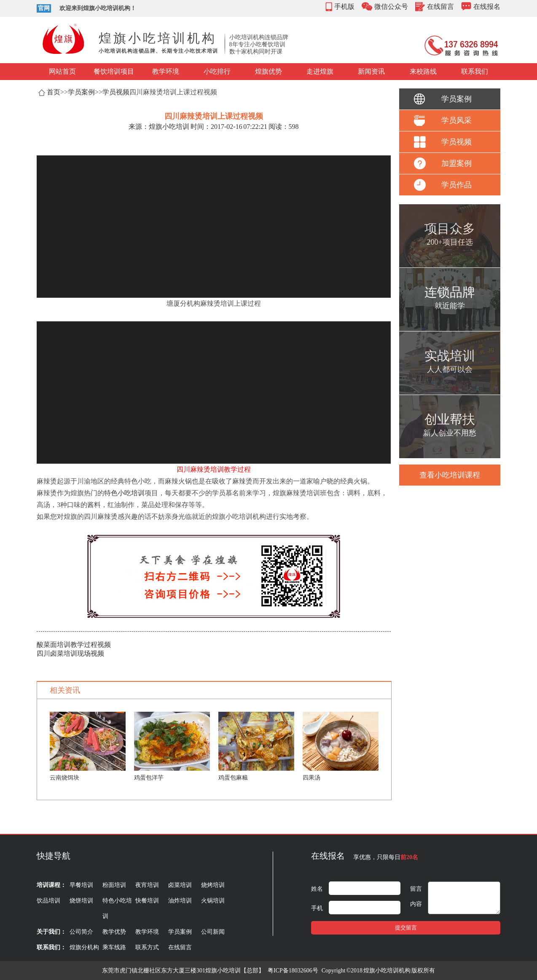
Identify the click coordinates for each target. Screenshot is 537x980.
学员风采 (456, 120)
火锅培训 (213, 901)
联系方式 (147, 947)
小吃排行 (217, 71)
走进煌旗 (320, 71)
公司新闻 (213, 932)
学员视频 (116, 92)
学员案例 (81, 92)
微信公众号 (391, 7)
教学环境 (166, 71)
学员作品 (456, 185)
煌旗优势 (268, 71)
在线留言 (440, 7)
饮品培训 (48, 901)
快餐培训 (147, 901)
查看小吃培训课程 (450, 475)
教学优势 (114, 932)
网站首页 (62, 71)
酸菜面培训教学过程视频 (74, 645)
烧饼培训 (81, 901)
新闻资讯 (371, 71)
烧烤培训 (213, 885)
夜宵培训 (147, 885)
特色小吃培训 (124, 493)
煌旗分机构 (84, 947)
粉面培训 (114, 885)
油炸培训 (180, 901)
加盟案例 (456, 163)
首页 (54, 92)
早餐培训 (81, 885)
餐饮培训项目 (114, 71)
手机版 (344, 7)
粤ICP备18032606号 (293, 971)
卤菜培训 (180, 885)
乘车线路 (114, 947)
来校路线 (423, 71)
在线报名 (487, 7)
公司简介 (81, 932)
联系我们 (475, 71)
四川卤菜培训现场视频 (70, 653)
